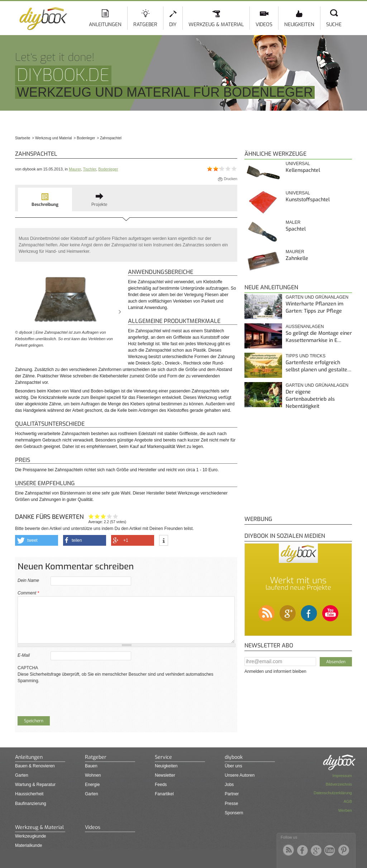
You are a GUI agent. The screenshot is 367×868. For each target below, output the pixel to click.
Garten (22, 775)
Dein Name (28, 580)
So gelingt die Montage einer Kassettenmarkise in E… (319, 337)
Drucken (231, 179)
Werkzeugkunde (31, 836)
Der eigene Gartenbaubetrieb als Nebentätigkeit (310, 399)
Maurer (75, 169)
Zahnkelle (297, 258)
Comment (28, 593)
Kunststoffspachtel (308, 200)
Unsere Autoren (240, 775)
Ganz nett (97, 516)
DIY (173, 25)
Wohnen (93, 775)
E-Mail (24, 655)
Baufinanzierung (31, 804)
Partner (232, 794)
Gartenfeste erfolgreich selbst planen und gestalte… (318, 366)
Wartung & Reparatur (35, 785)
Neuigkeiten (299, 25)
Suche (334, 25)
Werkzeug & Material (216, 25)
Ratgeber (145, 25)
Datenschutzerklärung (333, 793)
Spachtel (296, 229)
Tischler (89, 169)
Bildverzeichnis (339, 784)
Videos (264, 25)
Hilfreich (109, 516)
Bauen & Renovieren (35, 766)
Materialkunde (28, 845)
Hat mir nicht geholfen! (91, 516)
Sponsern (234, 813)
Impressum (342, 776)
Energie (92, 785)
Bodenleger (108, 169)
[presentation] (72, 698)
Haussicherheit (29, 794)
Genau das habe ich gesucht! (116, 516)
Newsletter (165, 775)
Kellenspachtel (303, 170)
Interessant (103, 516)
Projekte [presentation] (99, 204)
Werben (345, 810)
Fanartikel (164, 794)
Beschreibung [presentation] (45, 204)
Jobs (229, 785)
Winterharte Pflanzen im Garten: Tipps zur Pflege (314, 307)
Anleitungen (105, 25)
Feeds (161, 785)
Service (163, 757)
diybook (234, 757)
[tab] (45, 199)
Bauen (91, 766)
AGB (348, 801)
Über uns (233, 766)
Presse (231, 804)
